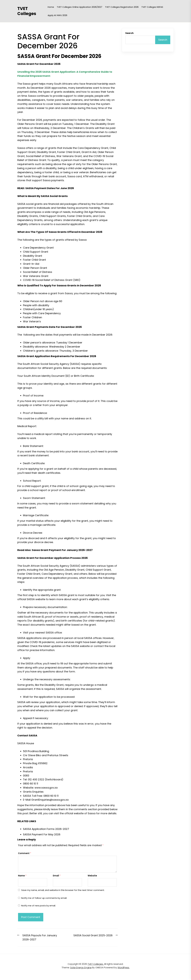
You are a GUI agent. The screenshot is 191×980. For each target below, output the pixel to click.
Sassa (92, 813)
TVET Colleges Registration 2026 (122, 7)
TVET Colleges (27, 11)
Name (22, 876)
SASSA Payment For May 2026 (42, 834)
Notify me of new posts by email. (38, 906)
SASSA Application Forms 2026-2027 (46, 829)
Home (51, 7)
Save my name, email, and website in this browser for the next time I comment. (63, 890)
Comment (25, 853)
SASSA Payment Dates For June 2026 (50, 188)
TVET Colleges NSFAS (152, 7)
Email (57, 876)
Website (92, 876)
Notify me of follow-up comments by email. (44, 898)
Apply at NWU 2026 (57, 15)
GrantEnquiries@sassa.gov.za (50, 800)
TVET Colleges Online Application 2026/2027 (80, 7)
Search (129, 33)
